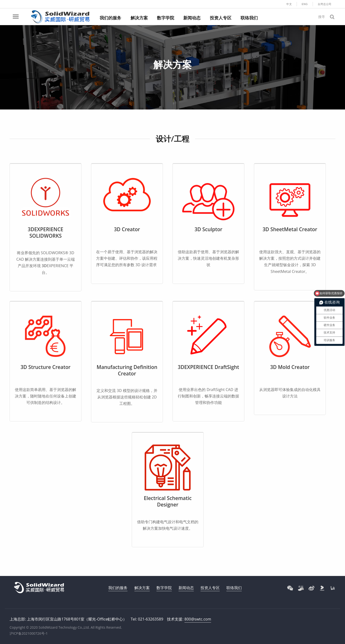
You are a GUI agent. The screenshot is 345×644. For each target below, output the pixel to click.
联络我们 (234, 588)
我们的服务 (118, 588)
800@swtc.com (198, 619)
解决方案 (142, 588)
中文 (289, 4)
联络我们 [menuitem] (249, 18)
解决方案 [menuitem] (139, 18)
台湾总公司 (325, 4)
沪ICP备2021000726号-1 (29, 633)
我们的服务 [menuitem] (110, 18)
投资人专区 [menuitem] (221, 18)
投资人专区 (210, 588)
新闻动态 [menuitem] (192, 18)
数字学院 (164, 588)
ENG (305, 4)
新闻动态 (186, 588)
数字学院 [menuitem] (166, 18)
